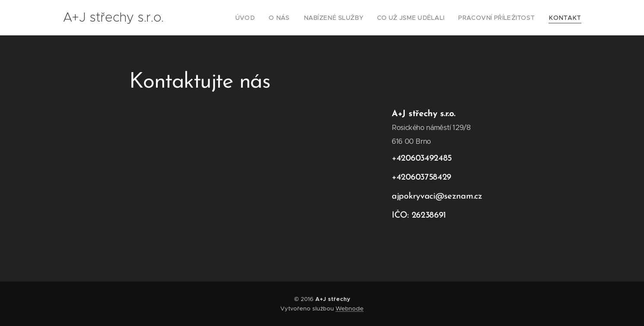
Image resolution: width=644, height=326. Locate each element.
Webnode (350, 309)
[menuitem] (271, 18)
